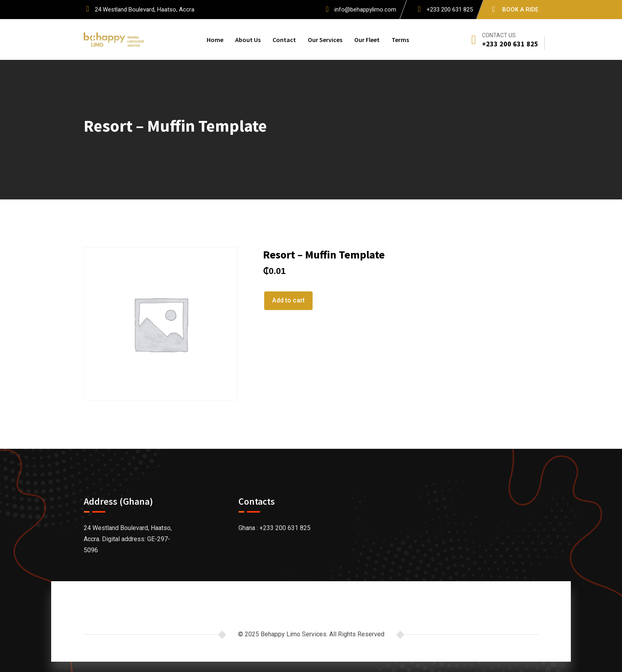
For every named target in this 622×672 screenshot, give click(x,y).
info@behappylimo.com (365, 10)
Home (215, 40)
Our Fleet (367, 40)
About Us (248, 40)
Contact (284, 40)
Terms (400, 40)
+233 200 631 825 (450, 10)
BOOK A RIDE (520, 10)
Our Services (325, 40)
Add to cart (288, 300)
